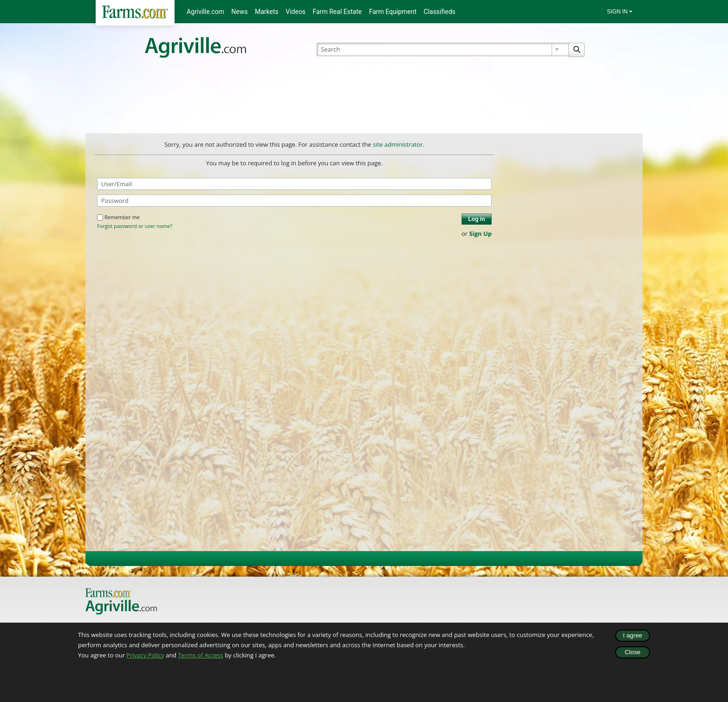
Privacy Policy (145, 655)
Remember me (118, 217)
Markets (267, 12)
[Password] (294, 201)
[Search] (443, 49)
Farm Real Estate (338, 12)
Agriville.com (205, 12)
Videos (296, 12)
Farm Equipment (393, 12)
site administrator (398, 144)
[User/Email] (294, 184)
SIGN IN (617, 12)
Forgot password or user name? (135, 226)
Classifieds (440, 12)
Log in (477, 219)
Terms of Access (200, 655)
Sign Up (481, 234)
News (239, 12)
